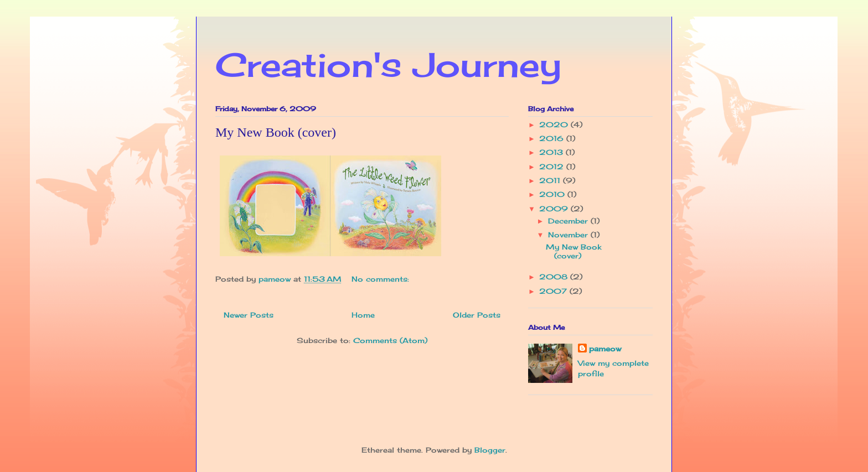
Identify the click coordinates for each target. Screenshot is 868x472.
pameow (605, 349)
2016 (553, 138)
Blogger (490, 450)
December (569, 221)
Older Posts (477, 315)
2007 (554, 291)
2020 (555, 125)
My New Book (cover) (276, 132)
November (569, 235)
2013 (552, 152)
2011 (551, 180)
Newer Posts (249, 315)
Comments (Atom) (390, 340)
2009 (555, 209)
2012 (553, 167)
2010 (553, 194)
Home (363, 315)
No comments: (382, 279)
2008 (555, 277)
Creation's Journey (388, 64)
